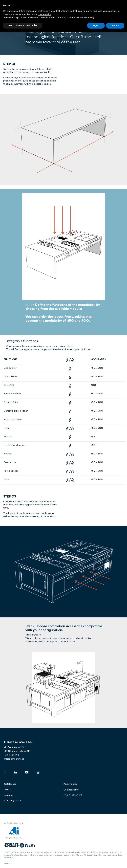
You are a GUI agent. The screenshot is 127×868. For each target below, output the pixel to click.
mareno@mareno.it (14, 759)
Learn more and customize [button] (23, 25)
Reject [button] (96, 25)
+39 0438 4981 (12, 755)
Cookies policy (71, 790)
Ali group (9, 795)
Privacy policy (70, 784)
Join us (8, 789)
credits (7, 863)
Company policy (12, 800)
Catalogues (10, 784)
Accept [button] (115, 25)
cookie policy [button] (44, 14)
